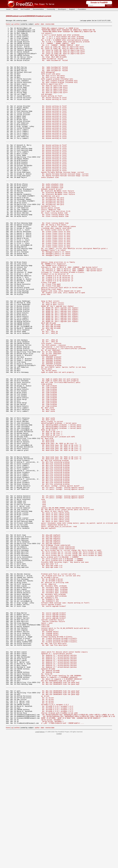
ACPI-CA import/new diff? (52, 94)
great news (46, 343)
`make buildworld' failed (52, 65)
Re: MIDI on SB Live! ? (52, 504)
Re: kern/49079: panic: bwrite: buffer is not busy (63, 428)
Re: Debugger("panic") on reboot (56, 292)
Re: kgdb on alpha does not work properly (60, 442)
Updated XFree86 (48, 784)
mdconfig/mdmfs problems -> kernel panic (59, 494)
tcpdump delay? (48, 738)
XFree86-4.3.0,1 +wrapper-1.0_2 (55, 826)
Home (8, 9)
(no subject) (47, 34)
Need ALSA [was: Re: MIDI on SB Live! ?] (59, 518)
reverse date (50, 24)
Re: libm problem (49, 450)
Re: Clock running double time (54, 247)
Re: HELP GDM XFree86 (51, 378)
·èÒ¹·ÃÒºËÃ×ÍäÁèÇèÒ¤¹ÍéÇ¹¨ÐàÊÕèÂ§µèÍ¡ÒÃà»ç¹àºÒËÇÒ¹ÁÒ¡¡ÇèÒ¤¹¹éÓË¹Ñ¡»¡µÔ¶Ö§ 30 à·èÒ (78, 838)
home (8, 24)
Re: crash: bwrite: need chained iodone (59, 262)
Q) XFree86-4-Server (50, 676)
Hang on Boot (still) (50, 350)
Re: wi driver (48, 818)
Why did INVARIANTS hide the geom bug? (58, 798)
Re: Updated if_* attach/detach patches (59, 768)
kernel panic (47, 430)
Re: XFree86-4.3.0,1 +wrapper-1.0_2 (58, 828)
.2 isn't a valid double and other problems (60, 36)
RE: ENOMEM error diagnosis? (54, 306)
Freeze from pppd (49, 328)
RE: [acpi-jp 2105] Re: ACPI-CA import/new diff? (63, 51)
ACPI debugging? (48, 80)
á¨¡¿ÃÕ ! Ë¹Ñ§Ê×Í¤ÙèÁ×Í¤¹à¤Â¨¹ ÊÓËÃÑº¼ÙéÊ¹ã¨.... (63, 848)
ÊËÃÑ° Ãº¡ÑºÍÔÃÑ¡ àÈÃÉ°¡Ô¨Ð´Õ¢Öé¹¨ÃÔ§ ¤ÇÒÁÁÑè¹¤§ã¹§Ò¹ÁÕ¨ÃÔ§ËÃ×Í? (71, 842)
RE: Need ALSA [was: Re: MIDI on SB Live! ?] (62, 520)
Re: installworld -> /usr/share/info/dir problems (64, 406)
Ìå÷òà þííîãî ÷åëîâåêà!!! (52, 844)
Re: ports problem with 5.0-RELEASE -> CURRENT (63, 654)
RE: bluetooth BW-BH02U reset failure (58, 220)
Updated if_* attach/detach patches (57, 766)
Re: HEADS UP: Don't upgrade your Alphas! (60, 358)
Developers (62, 9)
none (43, 584)
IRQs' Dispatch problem (51, 426)
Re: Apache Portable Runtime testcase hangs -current (65, 201)
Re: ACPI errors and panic (54, 84)
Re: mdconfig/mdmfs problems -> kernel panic (62, 496)
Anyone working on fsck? (52, 109)
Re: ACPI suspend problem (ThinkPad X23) (60, 90)
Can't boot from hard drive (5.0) (56, 244)
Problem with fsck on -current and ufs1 (59, 672)
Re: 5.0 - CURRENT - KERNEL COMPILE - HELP (61, 49)
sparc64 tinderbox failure (53, 726)
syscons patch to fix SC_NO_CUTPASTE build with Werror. (66, 736)
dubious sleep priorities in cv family (58, 304)
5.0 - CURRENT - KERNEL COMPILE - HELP (58, 47)
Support (72, 9)
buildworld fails (49, 238)
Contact (59, 859)
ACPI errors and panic (51, 82)
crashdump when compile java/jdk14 (56, 264)
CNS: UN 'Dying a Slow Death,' (54, 260)
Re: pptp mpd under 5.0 (52, 662)
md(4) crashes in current (52, 492)
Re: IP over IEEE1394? (51, 408)
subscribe (45, 734)
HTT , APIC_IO (47, 384)
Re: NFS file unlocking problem (55, 538)
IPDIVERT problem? (49, 414)
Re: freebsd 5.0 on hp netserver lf (58, 320)
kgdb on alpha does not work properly (58, 434)
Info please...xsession (51, 400)
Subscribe (45, 732)
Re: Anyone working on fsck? (55, 111)
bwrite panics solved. (51, 240)
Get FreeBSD (25, 9)
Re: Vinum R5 (47, 790)
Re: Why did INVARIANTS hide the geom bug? (61, 800)
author (37, 24)
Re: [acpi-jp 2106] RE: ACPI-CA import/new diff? (63, 53)
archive (17, 24)
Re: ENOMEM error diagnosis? (55, 308)
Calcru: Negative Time (51, 242)
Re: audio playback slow (53, 212)
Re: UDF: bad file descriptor (54, 754)
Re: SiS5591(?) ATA (49, 700)
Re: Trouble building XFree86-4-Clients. (60, 748)
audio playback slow (50, 205)
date (42, 24)
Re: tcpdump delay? (50, 740)
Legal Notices (40, 857)
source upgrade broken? (51, 708)
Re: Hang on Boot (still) (53, 352)
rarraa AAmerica (49, 684)
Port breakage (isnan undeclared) (56, 638)
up (12, 24)
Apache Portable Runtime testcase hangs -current (63, 199)
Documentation (38, 9)
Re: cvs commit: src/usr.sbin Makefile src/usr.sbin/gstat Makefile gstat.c (74, 288)
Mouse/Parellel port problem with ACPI (58, 510)
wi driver (45, 816)
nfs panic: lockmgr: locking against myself (60, 568)
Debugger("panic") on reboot (54, 290)
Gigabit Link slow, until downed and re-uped (61, 339)
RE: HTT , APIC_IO (50, 396)
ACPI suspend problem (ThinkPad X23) (57, 88)
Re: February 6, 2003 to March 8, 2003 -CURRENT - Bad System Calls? (72, 312)
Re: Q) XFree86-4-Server (53, 678)
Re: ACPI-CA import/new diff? (55, 96)
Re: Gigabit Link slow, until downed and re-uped (64, 341)
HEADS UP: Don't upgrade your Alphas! (58, 356)
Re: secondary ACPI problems (54, 686)
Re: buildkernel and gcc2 (53, 228)
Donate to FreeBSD (99, 3)
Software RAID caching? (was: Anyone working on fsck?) (65, 706)
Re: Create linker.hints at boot (55, 266)
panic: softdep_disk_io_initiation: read (59, 616)
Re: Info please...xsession (54, 402)
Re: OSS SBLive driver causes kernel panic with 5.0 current (68, 596)
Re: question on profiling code (55, 682)
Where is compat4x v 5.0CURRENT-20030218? (59, 794)
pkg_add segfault (49, 618)
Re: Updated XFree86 (51, 786)
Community (51, 9)
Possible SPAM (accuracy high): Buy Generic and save (65, 658)
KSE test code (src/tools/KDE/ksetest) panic (61, 446)
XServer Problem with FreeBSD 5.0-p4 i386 (59, 836)
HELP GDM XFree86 (49, 376)
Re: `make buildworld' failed (55, 67)
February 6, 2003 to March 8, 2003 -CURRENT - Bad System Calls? (69, 310)
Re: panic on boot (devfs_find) (55, 598)
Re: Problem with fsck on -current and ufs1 (61, 674)
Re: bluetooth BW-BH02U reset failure (59, 222)
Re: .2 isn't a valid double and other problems (63, 38)
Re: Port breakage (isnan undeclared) (59, 640)
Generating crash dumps (51, 336)
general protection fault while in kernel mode (62, 334)
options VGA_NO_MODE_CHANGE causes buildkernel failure (65, 594)
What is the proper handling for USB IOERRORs (61, 792)
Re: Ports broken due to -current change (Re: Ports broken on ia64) (71, 644)
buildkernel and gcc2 (50, 226)
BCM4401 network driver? (52, 218)
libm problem (47, 448)
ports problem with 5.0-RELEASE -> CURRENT (60, 652)
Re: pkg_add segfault (51, 626)
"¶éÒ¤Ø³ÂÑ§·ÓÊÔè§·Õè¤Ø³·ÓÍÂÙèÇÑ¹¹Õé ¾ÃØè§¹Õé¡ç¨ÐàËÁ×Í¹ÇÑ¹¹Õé (68, 30)
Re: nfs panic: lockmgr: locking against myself (63, 570)
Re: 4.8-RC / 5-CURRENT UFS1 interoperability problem (65, 43)
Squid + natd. (47, 730)
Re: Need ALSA (47, 512)
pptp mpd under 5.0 (49, 660)
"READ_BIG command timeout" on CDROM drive (60, 28)
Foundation (82, 9)
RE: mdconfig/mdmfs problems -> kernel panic (62, 498)
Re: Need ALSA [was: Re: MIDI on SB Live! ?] (62, 522)
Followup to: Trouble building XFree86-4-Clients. (63, 316)
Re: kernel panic (49, 432)
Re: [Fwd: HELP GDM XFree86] (54, 61)
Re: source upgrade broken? (54, 710)
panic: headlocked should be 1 (54, 614)
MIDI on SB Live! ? (49, 502)
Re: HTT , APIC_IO (50, 386)
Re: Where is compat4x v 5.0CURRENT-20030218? (62, 796)
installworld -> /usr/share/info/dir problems (61, 404)
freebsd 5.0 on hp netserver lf (55, 318)
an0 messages (47, 107)
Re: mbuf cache (48, 476)
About (16, 9)
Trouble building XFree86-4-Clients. (57, 746)
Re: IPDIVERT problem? (52, 416)
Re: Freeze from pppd (51, 330)
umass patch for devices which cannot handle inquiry (64, 764)
